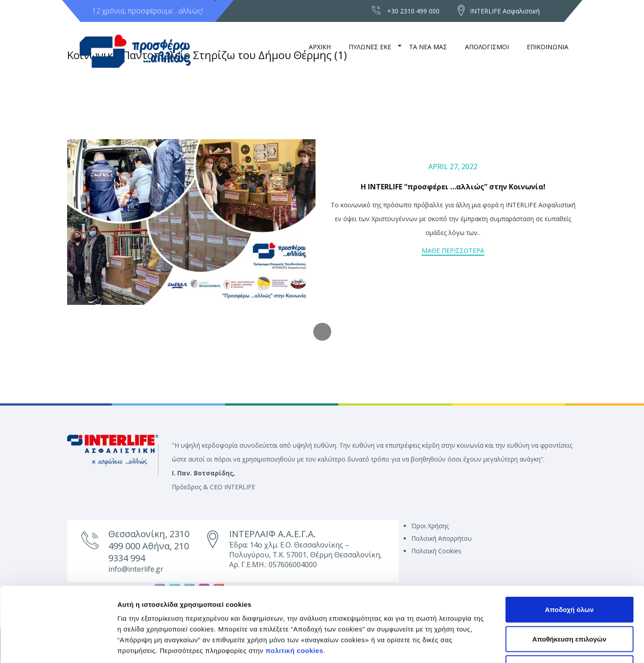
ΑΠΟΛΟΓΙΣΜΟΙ (487, 47)
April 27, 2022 (453, 167)
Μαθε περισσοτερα (453, 250)
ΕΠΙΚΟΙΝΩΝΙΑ (548, 47)
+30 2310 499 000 (413, 11)
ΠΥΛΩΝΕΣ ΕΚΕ (370, 47)
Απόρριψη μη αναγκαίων (569, 604)
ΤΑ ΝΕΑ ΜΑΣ (428, 47)
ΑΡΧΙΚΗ (320, 47)
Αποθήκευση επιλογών (569, 575)
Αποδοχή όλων (569, 545)
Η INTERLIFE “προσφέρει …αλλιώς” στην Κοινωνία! (453, 187)
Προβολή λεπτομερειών (498, 645)
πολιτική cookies (294, 587)
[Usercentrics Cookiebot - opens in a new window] (58, 646)
